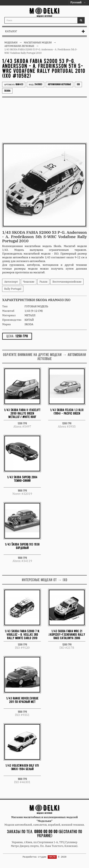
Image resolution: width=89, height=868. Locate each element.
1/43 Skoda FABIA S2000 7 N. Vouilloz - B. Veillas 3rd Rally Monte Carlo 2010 (22, 634)
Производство (12, 320)
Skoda (7, 91)
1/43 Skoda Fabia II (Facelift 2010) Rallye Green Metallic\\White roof (22, 413)
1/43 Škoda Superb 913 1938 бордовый (22, 546)
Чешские (29, 282)
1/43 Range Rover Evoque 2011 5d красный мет (22, 700)
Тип (5, 306)
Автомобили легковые (60, 84)
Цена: (10, 336)
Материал (9, 315)
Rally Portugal (13, 289)
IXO (78, 84)
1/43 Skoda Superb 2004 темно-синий (22, 479)
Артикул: (14, 84)
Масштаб (8, 311)
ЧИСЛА (52, 857)
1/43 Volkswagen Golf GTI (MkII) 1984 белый (22, 767)
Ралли (43, 282)
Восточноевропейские (67, 282)
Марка (6, 324)
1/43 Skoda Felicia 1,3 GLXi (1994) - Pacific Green (67, 412)
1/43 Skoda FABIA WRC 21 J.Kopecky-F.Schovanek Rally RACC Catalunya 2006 (67, 634)
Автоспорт (11, 282)
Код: (36, 84)
